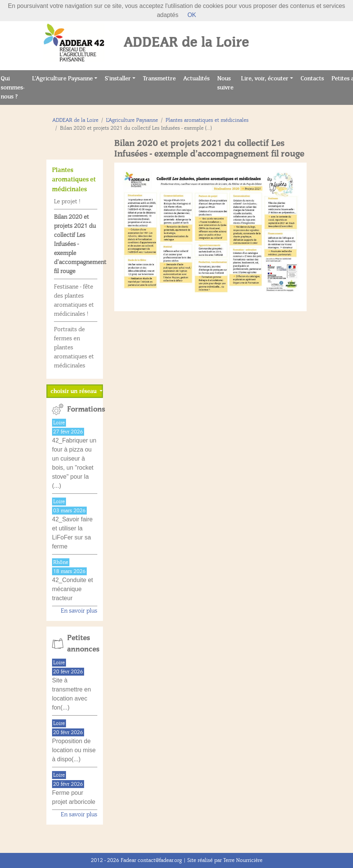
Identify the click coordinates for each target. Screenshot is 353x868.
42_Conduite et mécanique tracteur (73, 589)
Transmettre (161, 78)
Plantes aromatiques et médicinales (207, 120)
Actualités (198, 78)
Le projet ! (67, 201)
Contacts (314, 78)
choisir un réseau (74, 391)
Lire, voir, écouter (265, 78)
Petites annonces (82, 644)
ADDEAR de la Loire (75, 120)
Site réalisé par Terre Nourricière (225, 860)
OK (192, 15)
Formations (82, 409)
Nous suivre (227, 83)
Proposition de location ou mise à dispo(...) (74, 750)
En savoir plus (79, 611)
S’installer (118, 78)
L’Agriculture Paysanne (62, 78)
